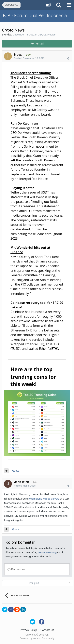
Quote (16, 471)
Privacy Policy (28, 630)
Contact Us (47, 630)
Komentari (37, 44)
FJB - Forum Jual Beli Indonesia (35, 16)
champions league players (44, 499)
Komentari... (17, 569)
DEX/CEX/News (47, 35)
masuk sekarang (47, 552)
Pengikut (34, 583)
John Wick (21, 482)
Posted (29, 58)
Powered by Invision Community (37, 638)
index (8, 35)
